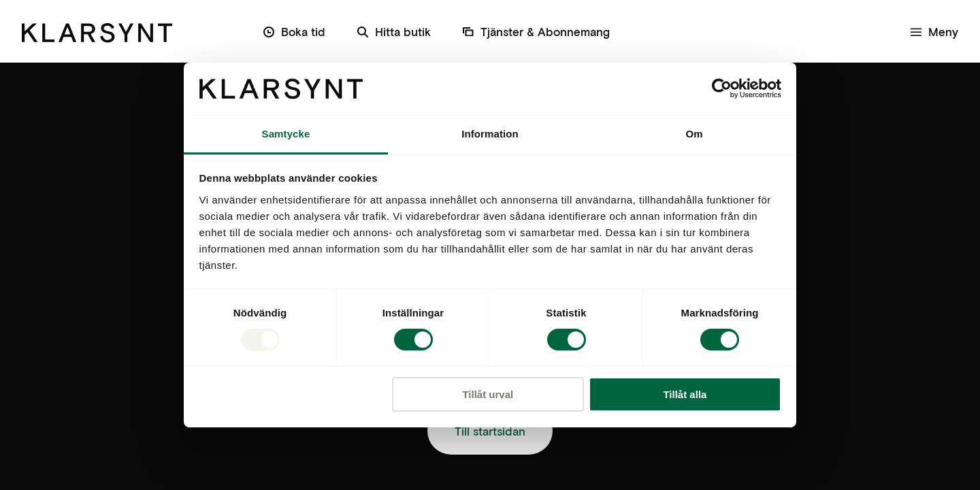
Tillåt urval (488, 394)
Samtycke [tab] (286, 134)
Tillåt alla (685, 394)
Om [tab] (694, 134)
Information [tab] (490, 134)
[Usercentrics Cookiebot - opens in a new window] (722, 88)
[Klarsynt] (97, 31)
